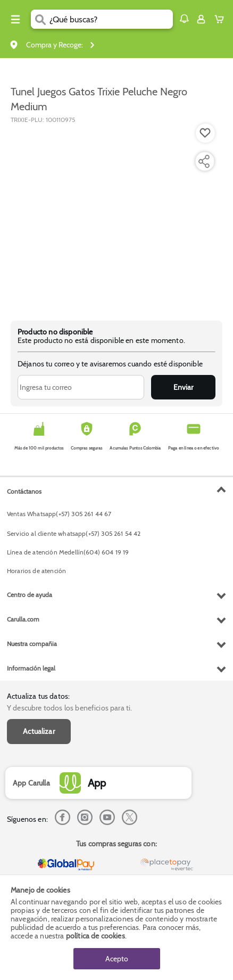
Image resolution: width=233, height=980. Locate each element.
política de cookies (95, 936)
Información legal (31, 668)
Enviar (183, 387)
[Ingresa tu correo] (81, 387)
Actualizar (39, 731)
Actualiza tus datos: (38, 696)
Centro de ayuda (30, 595)
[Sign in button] (201, 19)
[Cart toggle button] (222, 19)
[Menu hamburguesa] (15, 19)
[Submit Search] (40, 19)
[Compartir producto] (204, 161)
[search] (111, 19)
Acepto (117, 959)
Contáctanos (24, 491)
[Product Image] (115, 217)
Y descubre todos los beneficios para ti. (69, 708)
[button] (184, 19)
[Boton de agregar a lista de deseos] (205, 133)
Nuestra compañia (32, 644)
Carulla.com (23, 619)
